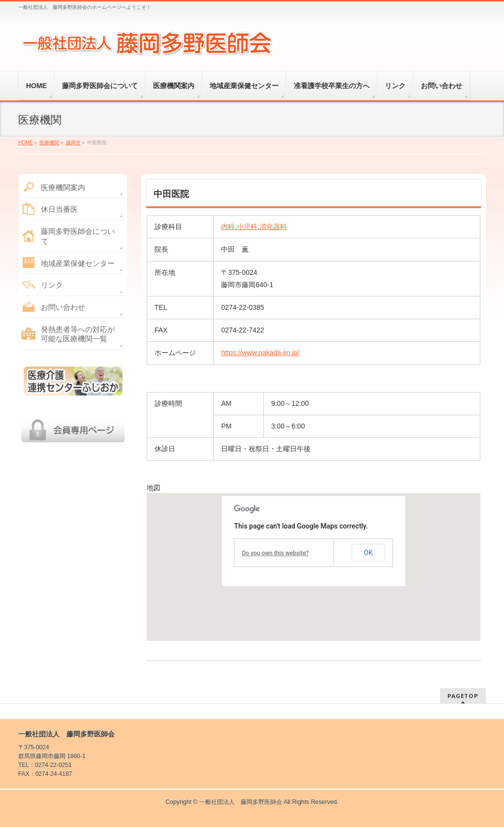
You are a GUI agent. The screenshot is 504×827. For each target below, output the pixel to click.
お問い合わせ (63, 307)
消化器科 (273, 227)
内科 (228, 227)
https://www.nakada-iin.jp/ (260, 353)
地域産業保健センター (78, 263)
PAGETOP (463, 696)
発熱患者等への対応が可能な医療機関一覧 (78, 334)
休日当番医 (59, 209)
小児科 (247, 227)
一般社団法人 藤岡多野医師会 (241, 802)
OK (368, 553)
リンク (52, 285)
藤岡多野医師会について (78, 236)
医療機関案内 (63, 187)
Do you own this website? (276, 553)
